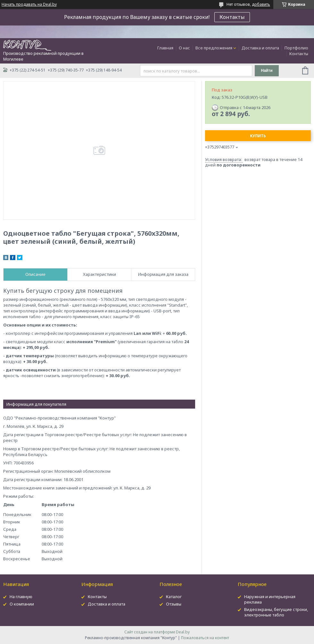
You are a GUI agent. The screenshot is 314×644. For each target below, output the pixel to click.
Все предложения (214, 48)
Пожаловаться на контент (205, 638)
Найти (267, 71)
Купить (258, 136)
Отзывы (174, 604)
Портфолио (296, 48)
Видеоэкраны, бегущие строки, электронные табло (276, 612)
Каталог (174, 597)
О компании (22, 604)
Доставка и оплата (260, 48)
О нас (184, 48)
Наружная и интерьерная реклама (270, 599)
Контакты (232, 17)
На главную (21, 597)
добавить (261, 4)
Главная (165, 48)
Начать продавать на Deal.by (29, 4)
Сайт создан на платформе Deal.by (157, 632)
